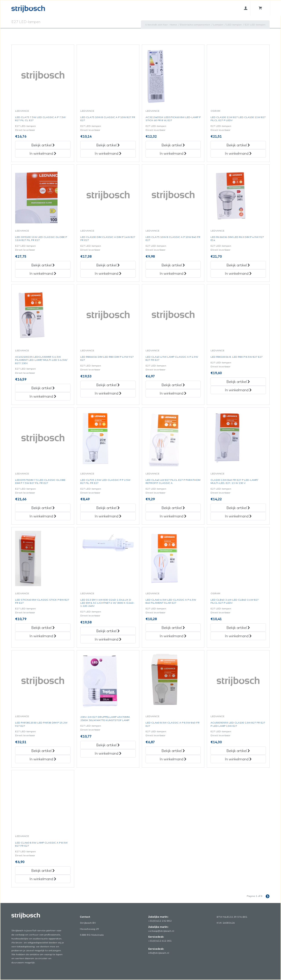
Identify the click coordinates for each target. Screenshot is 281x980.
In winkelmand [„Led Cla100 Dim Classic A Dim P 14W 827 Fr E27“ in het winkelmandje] (108, 273)
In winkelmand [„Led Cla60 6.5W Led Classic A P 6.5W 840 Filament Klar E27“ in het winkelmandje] (173, 636)
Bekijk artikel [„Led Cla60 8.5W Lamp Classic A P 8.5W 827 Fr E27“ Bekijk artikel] (43, 871)
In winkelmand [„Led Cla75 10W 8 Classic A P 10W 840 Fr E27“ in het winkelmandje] (173, 273)
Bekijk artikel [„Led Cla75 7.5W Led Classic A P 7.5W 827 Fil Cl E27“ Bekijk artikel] (43, 145)
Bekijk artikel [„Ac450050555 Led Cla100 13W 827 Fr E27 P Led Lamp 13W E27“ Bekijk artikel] (238, 751)
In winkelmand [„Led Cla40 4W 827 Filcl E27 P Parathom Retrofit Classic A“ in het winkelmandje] (173, 516)
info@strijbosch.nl (159, 953)
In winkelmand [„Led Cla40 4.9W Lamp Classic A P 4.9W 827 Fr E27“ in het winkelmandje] (173, 393)
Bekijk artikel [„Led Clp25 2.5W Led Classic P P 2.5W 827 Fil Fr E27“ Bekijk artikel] (108, 508)
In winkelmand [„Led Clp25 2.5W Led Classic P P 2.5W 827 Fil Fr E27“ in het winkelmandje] (108, 516)
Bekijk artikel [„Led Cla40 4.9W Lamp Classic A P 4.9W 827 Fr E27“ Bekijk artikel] (173, 385)
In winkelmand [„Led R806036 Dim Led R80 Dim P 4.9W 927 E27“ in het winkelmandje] (108, 393)
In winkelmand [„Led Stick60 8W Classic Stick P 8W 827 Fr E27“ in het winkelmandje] (43, 636)
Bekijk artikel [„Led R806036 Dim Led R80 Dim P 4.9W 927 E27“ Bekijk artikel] (108, 385)
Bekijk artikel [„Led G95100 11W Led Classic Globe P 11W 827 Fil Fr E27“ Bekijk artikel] (43, 265)
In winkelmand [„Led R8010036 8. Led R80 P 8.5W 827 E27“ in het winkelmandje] (238, 390)
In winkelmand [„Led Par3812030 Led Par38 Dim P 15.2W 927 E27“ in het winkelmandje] (43, 759)
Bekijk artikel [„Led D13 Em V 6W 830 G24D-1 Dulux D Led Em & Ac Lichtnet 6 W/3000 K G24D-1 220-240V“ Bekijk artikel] (108, 631)
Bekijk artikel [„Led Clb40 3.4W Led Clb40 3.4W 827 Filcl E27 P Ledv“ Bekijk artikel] (238, 628)
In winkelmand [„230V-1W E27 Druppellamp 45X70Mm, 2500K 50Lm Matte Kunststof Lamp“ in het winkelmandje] (108, 753)
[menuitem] (246, 8)
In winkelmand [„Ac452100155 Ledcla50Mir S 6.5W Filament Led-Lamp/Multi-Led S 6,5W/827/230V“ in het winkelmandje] (43, 396)
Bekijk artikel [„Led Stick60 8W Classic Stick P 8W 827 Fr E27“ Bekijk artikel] (43, 628)
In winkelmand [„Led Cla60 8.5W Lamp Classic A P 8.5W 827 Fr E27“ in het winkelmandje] (43, 879)
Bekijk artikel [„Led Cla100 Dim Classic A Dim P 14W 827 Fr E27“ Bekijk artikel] (108, 265)
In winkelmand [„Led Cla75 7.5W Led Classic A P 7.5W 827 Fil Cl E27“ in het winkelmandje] (43, 153)
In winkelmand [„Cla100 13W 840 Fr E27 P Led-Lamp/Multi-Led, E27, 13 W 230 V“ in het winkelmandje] (238, 516)
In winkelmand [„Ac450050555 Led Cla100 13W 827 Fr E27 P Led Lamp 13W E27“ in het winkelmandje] (238, 759)
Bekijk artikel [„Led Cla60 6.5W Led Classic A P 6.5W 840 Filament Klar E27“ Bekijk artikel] (173, 628)
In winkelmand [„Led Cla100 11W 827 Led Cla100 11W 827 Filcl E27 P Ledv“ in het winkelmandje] (238, 153)
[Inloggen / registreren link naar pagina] (246, 8)
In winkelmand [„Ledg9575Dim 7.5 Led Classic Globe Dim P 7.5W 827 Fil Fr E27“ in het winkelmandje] (43, 516)
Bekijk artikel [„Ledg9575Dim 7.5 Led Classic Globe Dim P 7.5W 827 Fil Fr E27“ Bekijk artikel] (43, 508)
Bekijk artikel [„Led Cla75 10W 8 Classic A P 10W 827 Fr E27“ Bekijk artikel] (108, 145)
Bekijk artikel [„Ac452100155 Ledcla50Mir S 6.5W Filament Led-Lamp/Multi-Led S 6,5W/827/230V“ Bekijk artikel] (43, 388)
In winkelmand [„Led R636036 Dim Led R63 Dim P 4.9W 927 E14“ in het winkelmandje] (238, 273)
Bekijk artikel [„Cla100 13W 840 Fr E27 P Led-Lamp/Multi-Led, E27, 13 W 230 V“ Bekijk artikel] (238, 508)
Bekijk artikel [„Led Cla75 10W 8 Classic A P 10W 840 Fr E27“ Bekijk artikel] (173, 265)
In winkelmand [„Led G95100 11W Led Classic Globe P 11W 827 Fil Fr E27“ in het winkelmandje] (43, 273)
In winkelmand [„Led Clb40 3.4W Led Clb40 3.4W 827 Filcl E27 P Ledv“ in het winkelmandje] (238, 636)
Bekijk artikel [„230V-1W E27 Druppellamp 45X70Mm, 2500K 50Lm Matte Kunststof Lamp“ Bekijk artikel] (108, 745)
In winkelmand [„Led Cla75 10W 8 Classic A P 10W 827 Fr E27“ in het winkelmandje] (108, 153)
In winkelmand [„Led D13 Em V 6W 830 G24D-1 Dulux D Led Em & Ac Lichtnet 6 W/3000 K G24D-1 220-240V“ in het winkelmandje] (108, 639)
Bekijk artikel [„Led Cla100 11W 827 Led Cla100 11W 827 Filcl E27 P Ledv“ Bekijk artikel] (238, 145)
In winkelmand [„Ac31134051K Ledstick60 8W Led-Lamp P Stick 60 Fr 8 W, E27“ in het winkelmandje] (173, 153)
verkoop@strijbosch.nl (161, 931)
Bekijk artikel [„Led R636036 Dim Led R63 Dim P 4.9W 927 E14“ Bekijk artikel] (238, 265)
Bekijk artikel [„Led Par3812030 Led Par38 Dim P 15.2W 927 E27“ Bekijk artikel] (43, 751)
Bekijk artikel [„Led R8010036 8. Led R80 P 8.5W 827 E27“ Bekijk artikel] (238, 382)
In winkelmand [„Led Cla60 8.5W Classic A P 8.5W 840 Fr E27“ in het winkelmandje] (173, 759)
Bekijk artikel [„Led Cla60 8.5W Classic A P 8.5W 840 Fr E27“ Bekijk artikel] (173, 751)
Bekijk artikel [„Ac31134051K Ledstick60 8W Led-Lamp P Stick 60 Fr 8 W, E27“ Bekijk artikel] (173, 145)
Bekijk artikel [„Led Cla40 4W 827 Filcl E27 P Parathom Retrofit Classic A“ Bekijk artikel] (173, 508)
